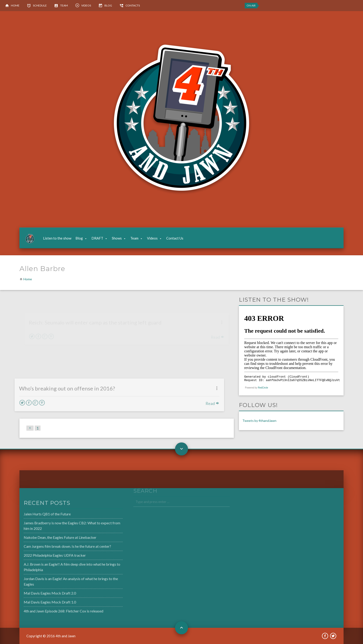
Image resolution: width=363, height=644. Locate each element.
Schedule (40, 5)
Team (64, 5)
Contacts (133, 5)
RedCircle (263, 388)
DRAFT (97, 238)
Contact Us (175, 238)
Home (15, 5)
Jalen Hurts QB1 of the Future (38, 515)
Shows (117, 238)
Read (202, 403)
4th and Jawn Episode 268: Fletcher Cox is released (54, 609)
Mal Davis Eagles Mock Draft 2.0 (41, 592)
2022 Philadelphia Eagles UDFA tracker (45, 555)
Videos (86, 5)
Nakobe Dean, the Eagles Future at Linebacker (50, 538)
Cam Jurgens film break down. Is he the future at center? (58, 547)
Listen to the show (57, 238)
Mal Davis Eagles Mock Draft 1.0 (41, 601)
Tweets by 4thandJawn (259, 421)
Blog (108, 5)
